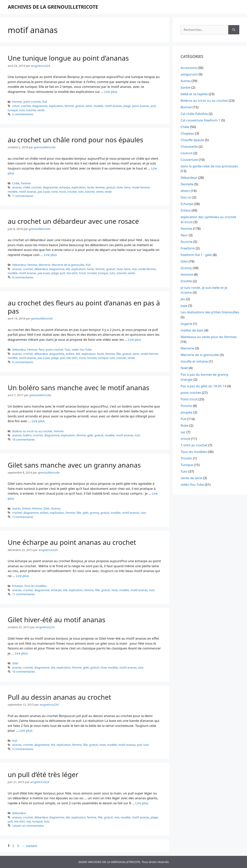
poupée (187, 412)
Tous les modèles (36, 586)
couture (187, 153)
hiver (120, 187)
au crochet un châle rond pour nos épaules (75, 140)
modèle (98, 106)
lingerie (186, 324)
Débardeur (19, 265)
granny (94, 513)
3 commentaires (23, 749)
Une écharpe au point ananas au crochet (72, 542)
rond (54, 192)
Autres (16, 508)
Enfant (26, 508)
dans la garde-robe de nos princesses (209, 166)
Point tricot (189, 399)
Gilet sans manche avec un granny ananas (74, 465)
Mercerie (44, 265)
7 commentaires (23, 196)
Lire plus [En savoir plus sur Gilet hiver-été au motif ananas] (21, 653)
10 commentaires (24, 672)
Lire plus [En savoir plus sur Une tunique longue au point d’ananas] (111, 92)
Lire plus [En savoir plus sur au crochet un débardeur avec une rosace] (50, 255)
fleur (41, 350)
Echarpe (17, 586)
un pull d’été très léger (43, 774)
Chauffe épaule (192, 140)
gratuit (80, 106)
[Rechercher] (234, 30)
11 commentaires (24, 594)
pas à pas (44, 192)
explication (56, 106)
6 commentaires (23, 114)
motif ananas (113, 106)
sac (183, 432)
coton (16, 106)
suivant (29, 846)
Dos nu (186, 197)
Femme (17, 102)
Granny (56, 508)
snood (185, 439)
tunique (13, 110)
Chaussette (189, 146)
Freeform (188, 248)
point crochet (32, 102)
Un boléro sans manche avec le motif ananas (79, 388)
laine (89, 106)
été (68, 269)
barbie (186, 87)
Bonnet (186, 107)
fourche (187, 242)
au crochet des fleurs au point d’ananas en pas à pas (84, 307)
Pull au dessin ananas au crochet (59, 697)
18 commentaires (24, 440)
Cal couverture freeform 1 (200, 120)
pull (153, 106)
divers (185, 191)
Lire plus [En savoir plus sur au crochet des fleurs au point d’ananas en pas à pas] (135, 339)
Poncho (186, 406)
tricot (63, 192)
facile (91, 187)
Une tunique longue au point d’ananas (68, 58)
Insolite (186, 281)
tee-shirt (72, 273)
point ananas (141, 106)
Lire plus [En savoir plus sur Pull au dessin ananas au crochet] (26, 730)
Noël (184, 368)
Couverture (189, 160)
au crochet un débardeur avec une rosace (73, 221)
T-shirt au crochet (194, 445)
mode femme (141, 187)
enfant (70, 354)
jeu (183, 299)
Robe (185, 425)
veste (108, 192)
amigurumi (189, 74)
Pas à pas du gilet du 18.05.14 (203, 386)
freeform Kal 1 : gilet (196, 255)
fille (118, 354)
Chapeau (187, 133)
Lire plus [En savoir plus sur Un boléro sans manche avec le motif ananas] (38, 421)
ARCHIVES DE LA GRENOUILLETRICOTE (53, 7)
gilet (90, 435)
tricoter (72, 192)
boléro (27, 435)
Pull (45, 102)
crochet (26, 106)
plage (127, 106)
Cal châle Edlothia (194, 114)
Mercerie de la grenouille (68, 265)
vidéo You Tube (82, 350)
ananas (17, 187)
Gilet (46, 508)
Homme (187, 274)
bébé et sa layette (194, 94)
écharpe (65, 187)
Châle (16, 183)
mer (134, 269)
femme (69, 106)
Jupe (184, 306)
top (29, 821)
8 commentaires (23, 277)
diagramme (40, 106)
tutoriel (31, 110)
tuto (22, 110)
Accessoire (189, 68)
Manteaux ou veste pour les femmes (209, 337)
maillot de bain (192, 330)
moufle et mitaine (194, 361)
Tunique (187, 465)
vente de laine (191, 478)
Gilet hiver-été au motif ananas (57, 620)
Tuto (68, 350)
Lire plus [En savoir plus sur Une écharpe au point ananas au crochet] (22, 576)
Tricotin (186, 458)
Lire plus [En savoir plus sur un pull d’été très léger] (142, 803)
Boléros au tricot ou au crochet (32, 431)
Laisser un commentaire (28, 826)
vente (41, 110)
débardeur (41, 269)
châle (27, 187)
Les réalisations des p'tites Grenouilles (210, 312)
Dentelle (187, 184)
